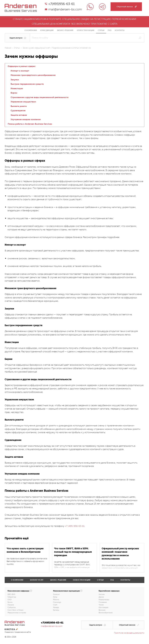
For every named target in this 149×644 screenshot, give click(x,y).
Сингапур (57, 602)
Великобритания (106, 613)
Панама (11, 605)
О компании (31, 30)
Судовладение (18, 111)
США (55, 605)
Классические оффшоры (18, 591)
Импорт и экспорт (20, 71)
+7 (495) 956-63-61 (75, 526)
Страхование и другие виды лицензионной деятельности (40, 97)
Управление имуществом (23, 102)
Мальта (56, 600)
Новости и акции (86, 30)
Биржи (14, 93)
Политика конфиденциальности (129, 633)
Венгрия (102, 610)
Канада (56, 607)
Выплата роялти (19, 106)
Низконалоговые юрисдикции (66, 591)
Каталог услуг (37, 580)
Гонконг (56, 594)
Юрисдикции (47, 30)
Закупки (15, 80)
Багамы (56, 610)
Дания (101, 597)
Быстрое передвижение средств (27, 84)
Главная (8, 48)
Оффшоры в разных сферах (22, 66)
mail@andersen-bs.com (65, 9)
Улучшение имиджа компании (26, 119)
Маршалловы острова (17, 613)
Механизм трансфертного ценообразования (33, 75)
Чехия (101, 605)
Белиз (10, 602)
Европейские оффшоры (109, 591)
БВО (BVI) (11, 594)
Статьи (101, 30)
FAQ (110, 30)
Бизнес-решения (65, 30)
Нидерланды (104, 600)
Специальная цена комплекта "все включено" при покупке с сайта (75, 24)
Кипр (55, 597)
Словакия (103, 602)
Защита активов (19, 115)
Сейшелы (12, 607)
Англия (102, 594)
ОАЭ (10, 600)
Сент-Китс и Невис (16, 610)
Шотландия (103, 607)
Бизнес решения (58, 580)
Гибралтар (12, 597)
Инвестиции (17, 88)
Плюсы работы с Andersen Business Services (30, 124)
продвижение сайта (23, 632)
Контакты (120, 30)
